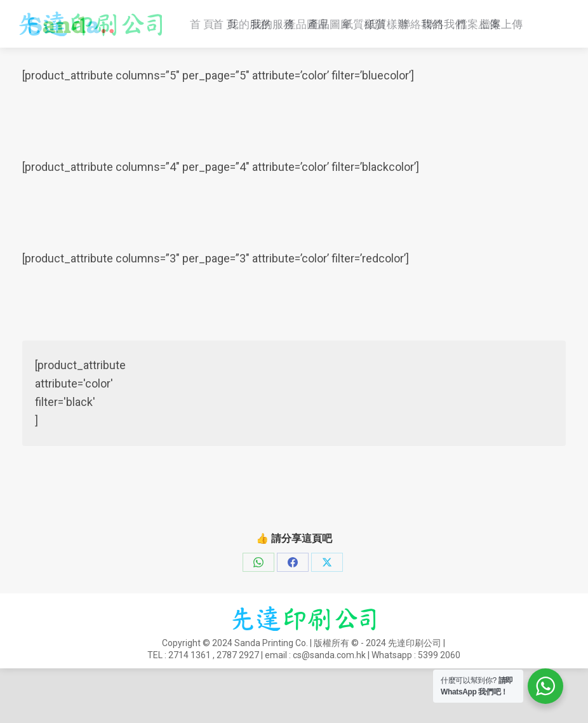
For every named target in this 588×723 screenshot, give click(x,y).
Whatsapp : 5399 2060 (199, 30)
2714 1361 (190, 710)
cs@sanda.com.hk (69, 30)
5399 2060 (439, 710)
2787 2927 (238, 710)
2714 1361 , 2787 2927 (458, 13)
